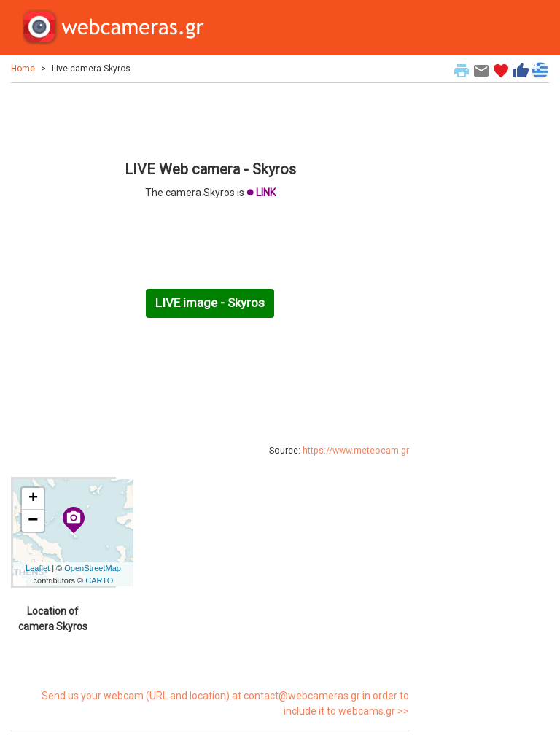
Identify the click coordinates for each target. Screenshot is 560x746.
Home (23, 69)
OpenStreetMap (93, 568)
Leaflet (38, 568)
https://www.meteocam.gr (356, 451)
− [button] (33, 521)
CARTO (99, 580)
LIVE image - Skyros (210, 303)
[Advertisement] (210, 120)
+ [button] (33, 499)
